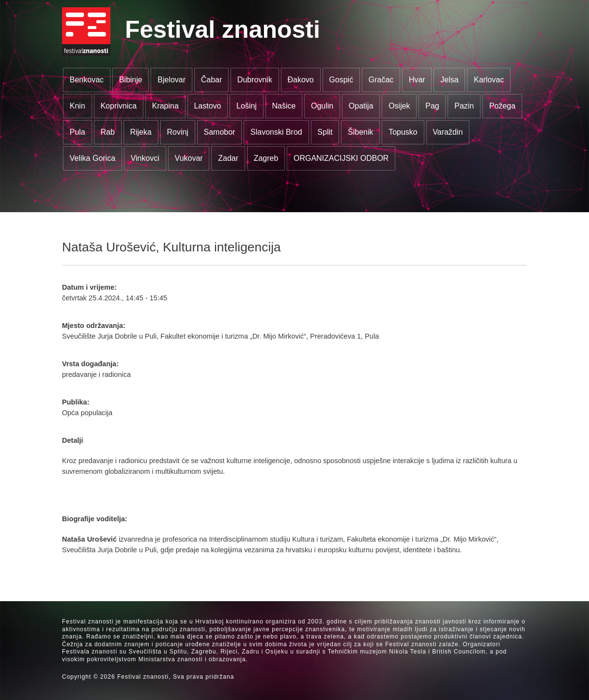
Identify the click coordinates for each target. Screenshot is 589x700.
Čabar (212, 80)
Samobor (220, 132)
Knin (77, 106)
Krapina (165, 106)
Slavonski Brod (276, 132)
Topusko (403, 132)
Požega (502, 106)
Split (325, 132)
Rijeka (140, 132)
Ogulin (322, 106)
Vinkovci (145, 158)
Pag (432, 106)
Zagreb (266, 158)
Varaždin (448, 132)
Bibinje (131, 80)
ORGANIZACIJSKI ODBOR (341, 158)
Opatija (361, 106)
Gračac (381, 80)
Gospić (341, 80)
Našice (284, 106)
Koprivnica (118, 106)
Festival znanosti (223, 30)
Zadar (228, 158)
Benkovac (87, 80)
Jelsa (449, 80)
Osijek (399, 106)
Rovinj (177, 132)
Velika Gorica (93, 158)
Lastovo (207, 106)
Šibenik (360, 132)
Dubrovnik (255, 80)
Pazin (464, 106)
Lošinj (247, 106)
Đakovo (300, 80)
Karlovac (489, 80)
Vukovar (189, 158)
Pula (77, 132)
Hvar (417, 80)
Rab (107, 132)
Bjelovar (171, 80)
